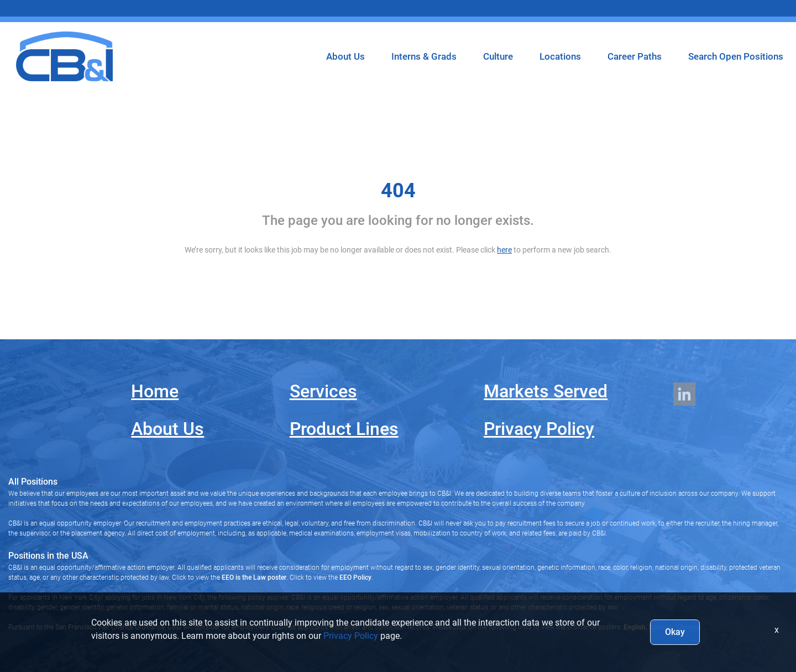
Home (155, 391)
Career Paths (635, 56)
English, (635, 627)
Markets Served (546, 391)
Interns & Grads (424, 56)
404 (398, 191)
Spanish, (661, 627)
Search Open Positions (736, 56)
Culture (498, 56)
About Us (345, 56)
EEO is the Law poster (254, 577)
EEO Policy (355, 577)
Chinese (688, 627)
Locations (560, 56)
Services (323, 391)
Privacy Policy (539, 429)
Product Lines (344, 429)
